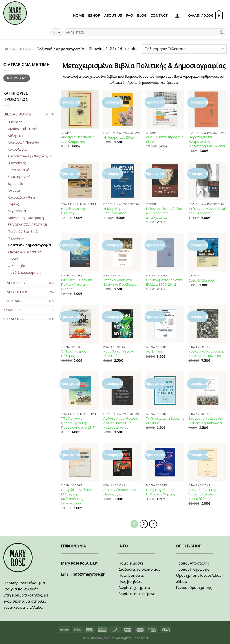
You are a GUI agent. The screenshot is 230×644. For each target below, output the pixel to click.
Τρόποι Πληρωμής (192, 569)
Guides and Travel (22, 129)
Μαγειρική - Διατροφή (26, 218)
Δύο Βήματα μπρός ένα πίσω (165, 139)
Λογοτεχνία (17, 211)
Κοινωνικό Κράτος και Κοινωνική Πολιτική (206, 354)
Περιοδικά (16, 238)
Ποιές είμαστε (131, 563)
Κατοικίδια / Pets (22, 197)
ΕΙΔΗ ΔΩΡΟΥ (14, 283)
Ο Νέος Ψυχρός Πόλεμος (73, 354)
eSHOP (94, 15)
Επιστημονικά (19, 176)
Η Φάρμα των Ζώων (119, 137)
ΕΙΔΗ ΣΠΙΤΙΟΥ (16, 292)
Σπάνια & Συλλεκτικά (25, 252)
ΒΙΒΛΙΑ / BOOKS (17, 49)
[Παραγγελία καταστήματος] (184, 49)
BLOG (142, 15)
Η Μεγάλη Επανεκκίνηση (115, 211)
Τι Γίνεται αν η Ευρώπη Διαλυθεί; (165, 421)
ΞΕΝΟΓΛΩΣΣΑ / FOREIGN (28, 224)
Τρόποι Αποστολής (193, 563)
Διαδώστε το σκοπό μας (139, 569)
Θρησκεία (15, 183)
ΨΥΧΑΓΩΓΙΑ (14, 319)
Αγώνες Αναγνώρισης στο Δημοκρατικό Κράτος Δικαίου (121, 423)
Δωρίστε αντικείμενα (137, 594)
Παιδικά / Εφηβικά (23, 231)
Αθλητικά (15, 136)
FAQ (129, 15)
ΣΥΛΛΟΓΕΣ (13, 310)
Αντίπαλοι (154, 352)
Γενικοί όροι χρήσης (194, 587)
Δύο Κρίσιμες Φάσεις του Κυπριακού (78, 139)
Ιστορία (14, 190)
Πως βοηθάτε (130, 581)
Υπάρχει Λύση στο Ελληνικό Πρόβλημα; (120, 282)
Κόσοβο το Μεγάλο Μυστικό (119, 354)
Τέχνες (13, 259)
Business (15, 122)
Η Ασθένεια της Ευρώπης (73, 211)
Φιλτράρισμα (17, 78)
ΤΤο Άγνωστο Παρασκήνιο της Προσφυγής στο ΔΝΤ (78, 423)
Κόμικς (13, 204)
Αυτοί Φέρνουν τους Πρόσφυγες (120, 492)
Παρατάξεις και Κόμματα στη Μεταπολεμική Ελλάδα (207, 141)
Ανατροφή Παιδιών (23, 142)
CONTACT (159, 15)
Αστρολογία (17, 149)
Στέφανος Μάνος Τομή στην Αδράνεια (207, 211)
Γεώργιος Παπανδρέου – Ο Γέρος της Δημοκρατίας (164, 213)
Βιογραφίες (17, 163)
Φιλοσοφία (16, 266)
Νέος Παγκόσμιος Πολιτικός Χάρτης (160, 492)
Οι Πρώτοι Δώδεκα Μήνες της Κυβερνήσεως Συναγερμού (76, 496)
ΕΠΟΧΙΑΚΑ (13, 301)
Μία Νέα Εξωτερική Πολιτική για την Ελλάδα (76, 284)
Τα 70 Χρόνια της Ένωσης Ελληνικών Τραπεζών (204, 494)
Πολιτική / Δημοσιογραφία (29, 245)
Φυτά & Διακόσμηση (24, 272)
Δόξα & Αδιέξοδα (202, 280)
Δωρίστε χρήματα (134, 587)
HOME (79, 15)
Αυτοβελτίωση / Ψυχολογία (30, 156)
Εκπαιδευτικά (18, 170)
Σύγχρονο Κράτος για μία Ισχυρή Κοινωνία (206, 421)
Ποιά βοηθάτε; (131, 575)
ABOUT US (113, 15)
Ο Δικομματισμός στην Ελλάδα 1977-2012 (165, 282)
